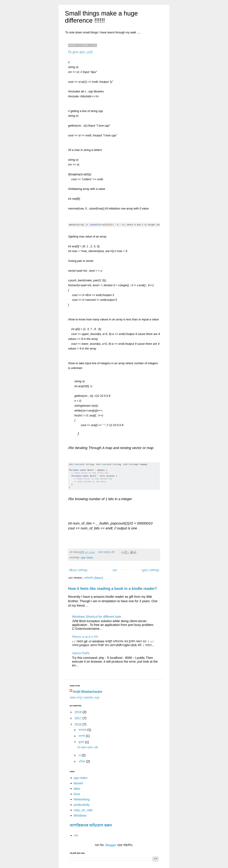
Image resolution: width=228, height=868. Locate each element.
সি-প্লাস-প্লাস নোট (80, 52)
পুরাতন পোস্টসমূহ (150, 570)
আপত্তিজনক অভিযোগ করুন (91, 825)
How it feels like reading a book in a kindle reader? (113, 589)
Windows (80, 815)
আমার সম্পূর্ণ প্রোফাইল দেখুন (84, 698)
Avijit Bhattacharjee (88, 692)
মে (80, 755)
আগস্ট (82, 736)
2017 (79, 718)
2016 (79, 724)
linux (77, 794)
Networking (82, 799)
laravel (78, 783)
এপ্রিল (82, 761)
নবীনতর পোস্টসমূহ (78, 570)
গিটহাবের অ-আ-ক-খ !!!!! (85, 637)
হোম (114, 570)
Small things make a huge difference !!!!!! (101, 17)
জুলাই (82, 742)
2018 (79, 712)
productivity (82, 805)
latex (77, 789)
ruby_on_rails (83, 810)
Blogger (111, 845)
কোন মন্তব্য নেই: (107, 552)
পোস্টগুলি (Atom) (93, 578)
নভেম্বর (83, 730)
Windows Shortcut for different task (97, 617)
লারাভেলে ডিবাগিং (81, 653)
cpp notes (87, 558)
